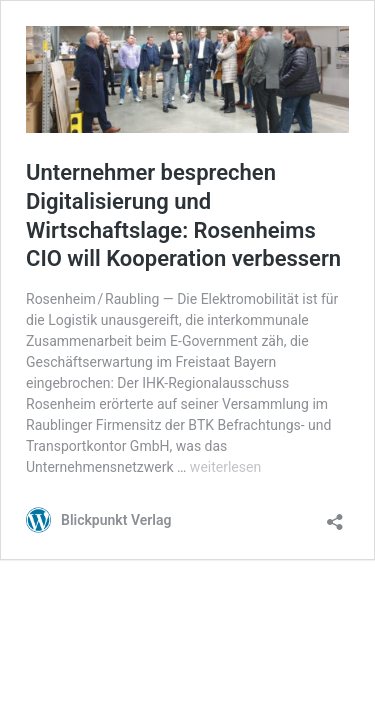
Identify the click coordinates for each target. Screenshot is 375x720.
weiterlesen (225, 467)
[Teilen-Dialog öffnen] (335, 515)
